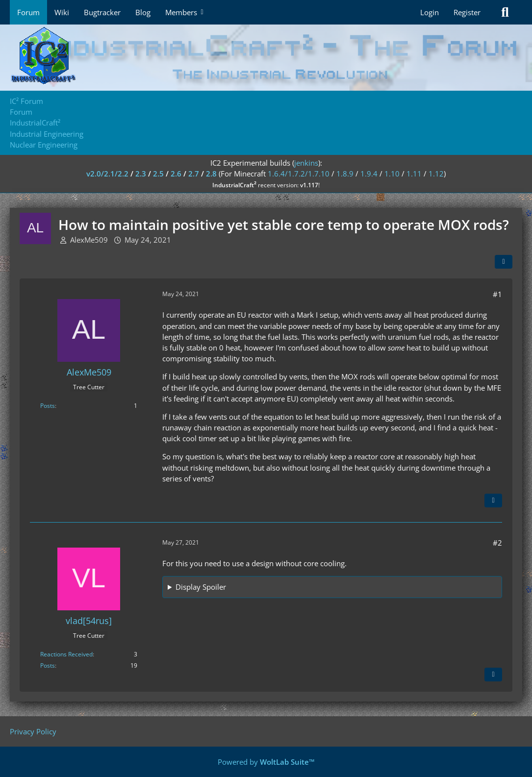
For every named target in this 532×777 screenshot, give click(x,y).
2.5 (158, 174)
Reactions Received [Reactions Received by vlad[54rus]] (66, 654)
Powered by (266, 762)
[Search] (505, 12)
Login (430, 12)
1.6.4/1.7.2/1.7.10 (299, 174)
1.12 (436, 174)
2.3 (141, 174)
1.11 (414, 174)
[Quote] (493, 501)
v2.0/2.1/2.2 (107, 174)
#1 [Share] (497, 294)
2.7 (194, 174)
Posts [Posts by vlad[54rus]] (48, 665)
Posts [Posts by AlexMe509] (48, 406)
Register (467, 12)
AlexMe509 (89, 240)
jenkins (306, 163)
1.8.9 (345, 174)
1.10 (392, 174)
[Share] (504, 262)
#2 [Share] (497, 543)
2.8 (211, 174)
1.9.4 (369, 174)
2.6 (176, 174)
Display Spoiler (201, 587)
